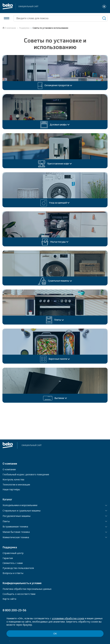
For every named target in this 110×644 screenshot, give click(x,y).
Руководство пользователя (18, 568)
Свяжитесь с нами (13, 563)
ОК (55, 633)
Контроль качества (13, 479)
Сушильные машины (55, 281)
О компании (10, 28)
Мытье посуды (55, 242)
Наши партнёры (11, 489)
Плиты (55, 320)
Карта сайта (9, 599)
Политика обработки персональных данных (27, 589)
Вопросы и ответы (13, 573)
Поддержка (24, 28)
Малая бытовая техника (16, 532)
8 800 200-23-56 (14, 610)
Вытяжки (55, 398)
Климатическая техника (16, 537)
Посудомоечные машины (17, 516)
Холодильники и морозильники (20, 505)
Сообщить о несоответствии (19, 594)
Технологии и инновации (16, 485)
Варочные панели (55, 359)
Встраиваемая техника (15, 527)
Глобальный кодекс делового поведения (26, 474)
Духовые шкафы (55, 125)
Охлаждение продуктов (55, 86)
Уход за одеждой (55, 203)
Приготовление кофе (55, 164)
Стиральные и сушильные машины (22, 511)
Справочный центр (13, 553)
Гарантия (8, 558)
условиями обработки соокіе (68, 618)
